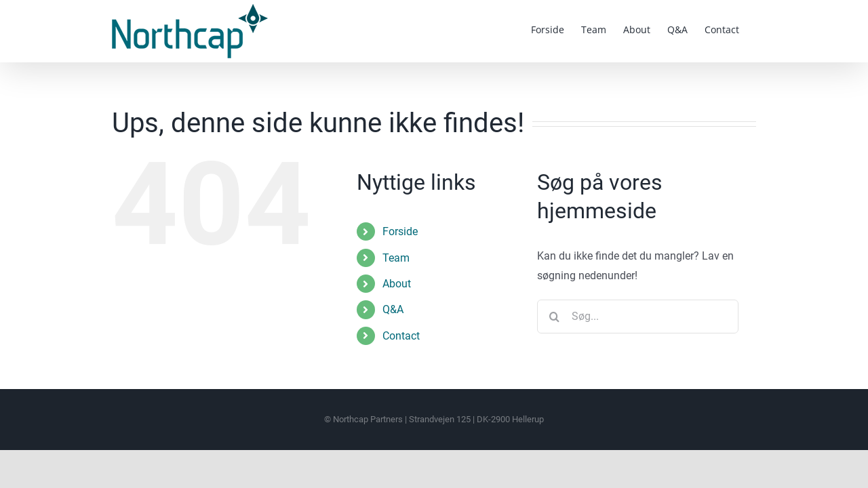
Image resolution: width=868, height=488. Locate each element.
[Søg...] (638, 317)
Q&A (393, 309)
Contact (401, 336)
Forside (400, 231)
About (397, 284)
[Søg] (554, 317)
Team (396, 258)
